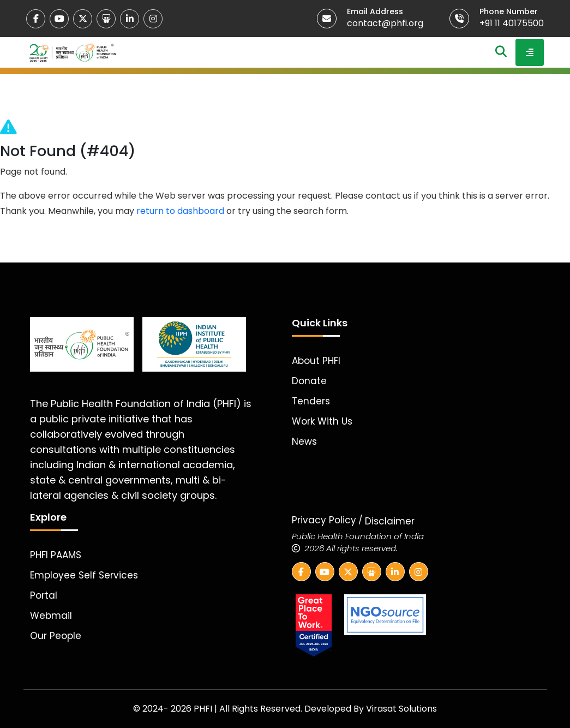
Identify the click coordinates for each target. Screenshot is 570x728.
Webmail (51, 616)
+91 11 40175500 (512, 23)
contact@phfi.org (385, 23)
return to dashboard (180, 211)
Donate (309, 381)
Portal (44, 595)
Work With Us (322, 421)
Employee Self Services (84, 575)
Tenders (311, 401)
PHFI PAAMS (56, 555)
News (304, 441)
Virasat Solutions (401, 709)
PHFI (204, 709)
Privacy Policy (324, 520)
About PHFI (316, 361)
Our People (56, 636)
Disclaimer (390, 521)
